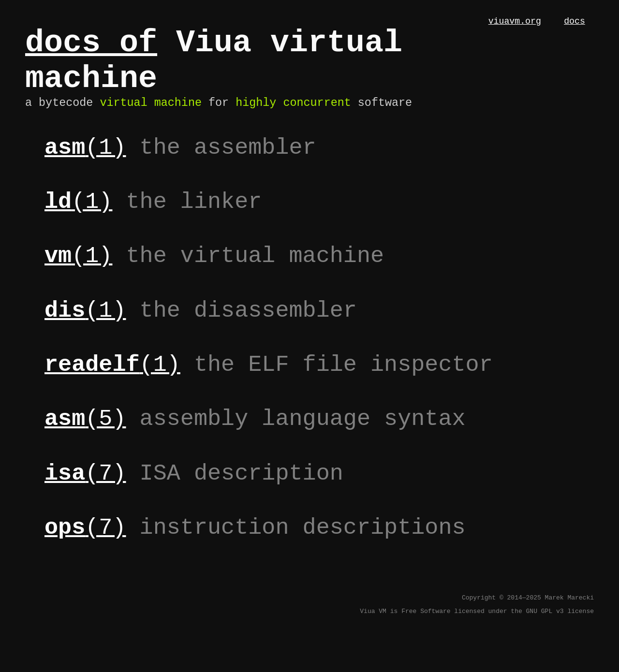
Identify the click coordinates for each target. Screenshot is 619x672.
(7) (85, 490)
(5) (85, 435)
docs (575, 22)
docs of (91, 46)
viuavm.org (515, 22)
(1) (85, 164)
